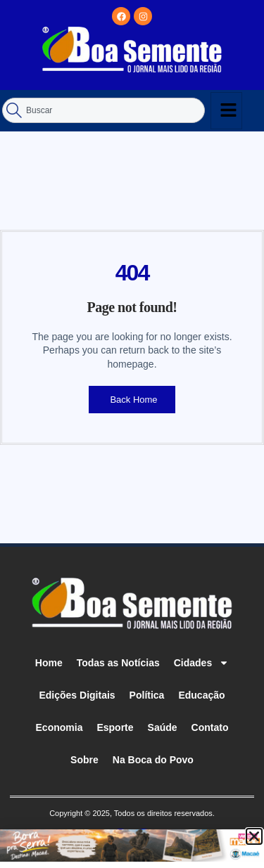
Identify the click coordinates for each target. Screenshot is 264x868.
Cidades (201, 663)
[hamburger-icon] (226, 111)
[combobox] (103, 110)
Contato (210, 727)
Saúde (163, 727)
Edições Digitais (77, 695)
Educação (201, 695)
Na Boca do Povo (153, 760)
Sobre (84, 760)
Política (147, 695)
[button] (254, 836)
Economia (59, 727)
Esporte (115, 727)
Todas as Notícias (118, 663)
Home (49, 663)
